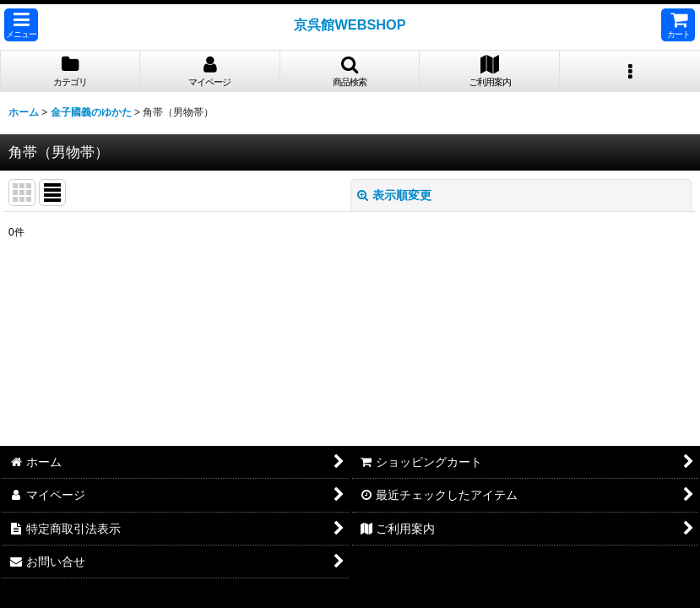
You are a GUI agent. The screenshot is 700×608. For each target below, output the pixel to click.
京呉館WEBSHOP (350, 24)
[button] (21, 25)
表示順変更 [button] (394, 195)
